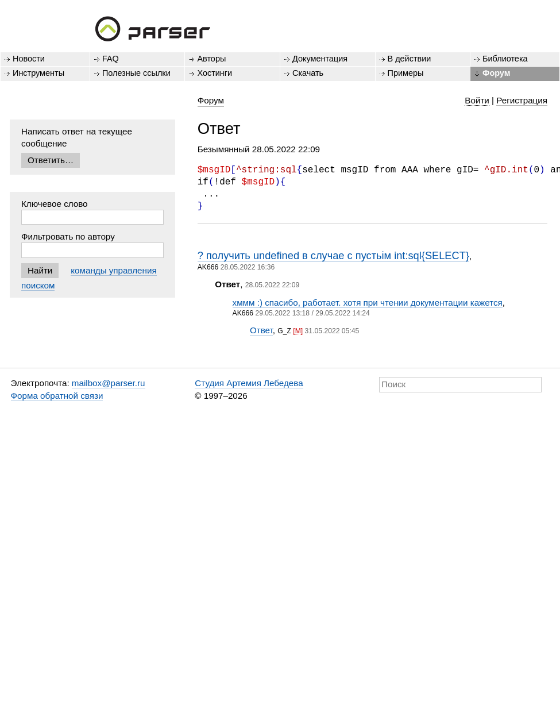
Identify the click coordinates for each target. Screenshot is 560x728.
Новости (29, 59)
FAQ (111, 59)
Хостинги (215, 73)
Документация (320, 59)
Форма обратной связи (57, 396)
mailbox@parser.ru (109, 383)
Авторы (211, 59)
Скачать (308, 73)
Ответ (261, 330)
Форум (496, 73)
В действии (410, 59)
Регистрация (522, 100)
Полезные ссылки (136, 73)
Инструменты (38, 73)
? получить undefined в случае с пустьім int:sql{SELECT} (333, 255)
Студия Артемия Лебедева (249, 383)
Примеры (406, 73)
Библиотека (505, 59)
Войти (477, 100)
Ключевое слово (55, 204)
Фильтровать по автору (68, 236)
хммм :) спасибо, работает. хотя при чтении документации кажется (368, 303)
